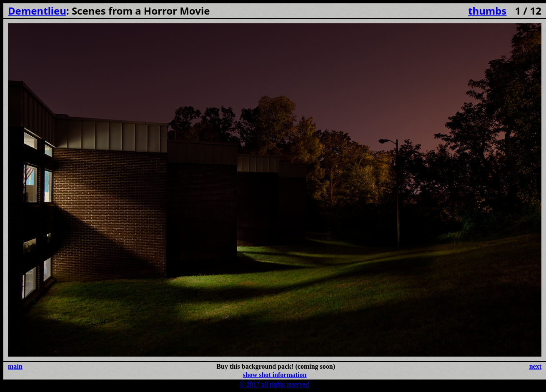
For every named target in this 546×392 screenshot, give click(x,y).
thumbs (487, 11)
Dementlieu (37, 11)
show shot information (275, 375)
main (15, 366)
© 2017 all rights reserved (274, 384)
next (535, 366)
